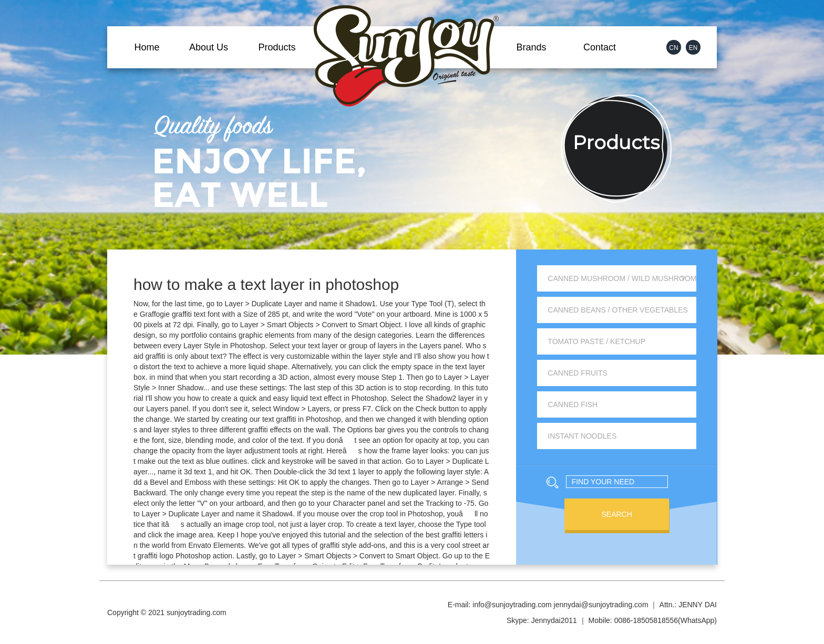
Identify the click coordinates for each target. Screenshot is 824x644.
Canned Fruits (578, 373)
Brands (531, 47)
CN (673, 48)
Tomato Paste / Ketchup (596, 341)
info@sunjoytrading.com (512, 605)
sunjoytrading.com (197, 612)
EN (693, 48)
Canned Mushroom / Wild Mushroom (622, 278)
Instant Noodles (582, 436)
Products (277, 47)
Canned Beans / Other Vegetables (618, 310)
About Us (209, 47)
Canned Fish (573, 404)
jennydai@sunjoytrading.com (601, 605)
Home (147, 47)
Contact (600, 47)
